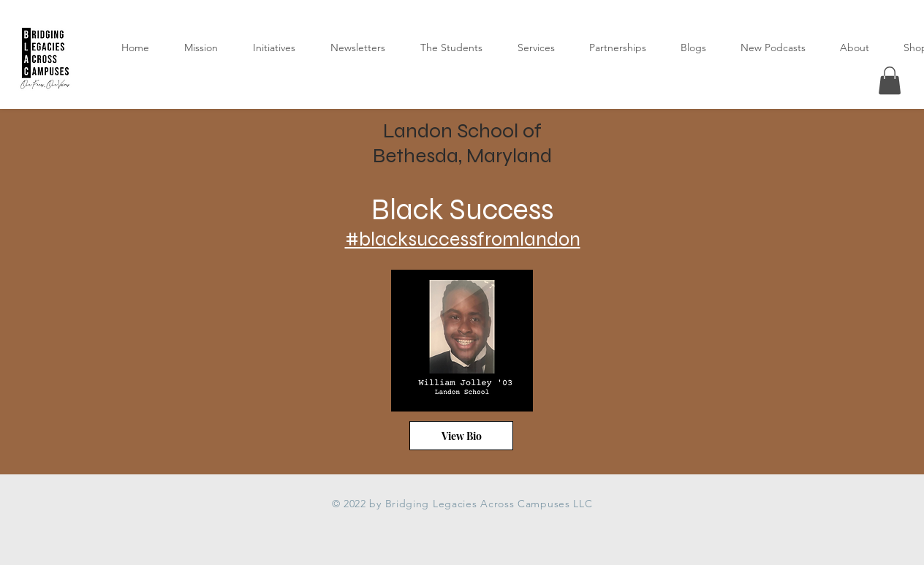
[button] (890, 80)
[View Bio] (461, 436)
